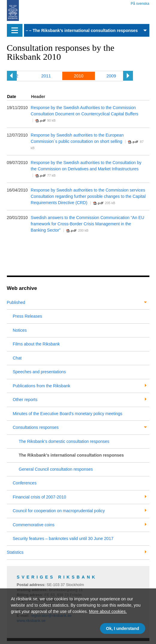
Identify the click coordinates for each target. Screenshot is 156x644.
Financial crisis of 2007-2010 (40, 497)
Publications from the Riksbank (42, 386)
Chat (17, 358)
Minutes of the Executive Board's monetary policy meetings (68, 414)
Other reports (25, 400)
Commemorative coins (34, 525)
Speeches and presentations (39, 372)
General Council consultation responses (56, 469)
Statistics (15, 552)
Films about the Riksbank (36, 344)
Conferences (25, 483)
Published (16, 302)
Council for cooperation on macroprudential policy (59, 511)
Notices (20, 330)
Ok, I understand (122, 628)
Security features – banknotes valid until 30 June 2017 (63, 539)
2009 (111, 76)
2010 (79, 76)
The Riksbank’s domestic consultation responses (64, 441)
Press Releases (28, 316)
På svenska (140, 3)
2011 (46, 76)
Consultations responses (36, 427)
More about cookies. (108, 611)
